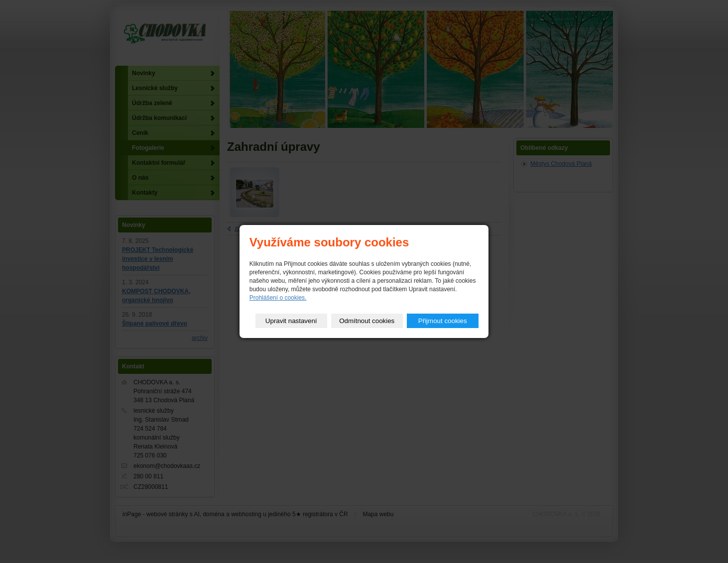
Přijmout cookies (443, 321)
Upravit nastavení (291, 321)
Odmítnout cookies (367, 321)
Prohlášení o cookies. (278, 298)
